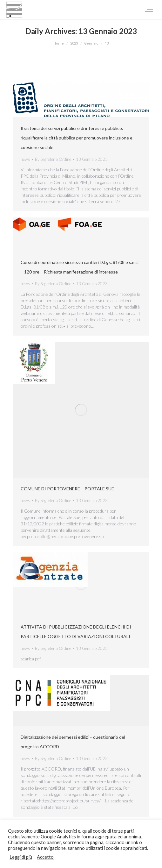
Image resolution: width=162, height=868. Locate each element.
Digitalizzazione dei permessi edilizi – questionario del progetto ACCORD (73, 742)
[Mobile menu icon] (149, 10)
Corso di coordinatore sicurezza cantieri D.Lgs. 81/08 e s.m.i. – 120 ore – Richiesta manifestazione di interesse (80, 267)
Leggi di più (21, 857)
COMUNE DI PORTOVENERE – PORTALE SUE (67, 489)
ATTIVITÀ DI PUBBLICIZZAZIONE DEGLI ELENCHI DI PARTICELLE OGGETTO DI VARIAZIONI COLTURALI (76, 632)
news (25, 159)
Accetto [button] (45, 857)
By (53, 159)
